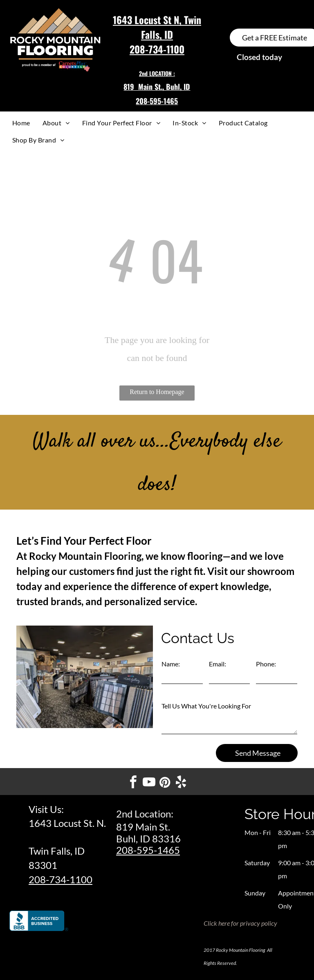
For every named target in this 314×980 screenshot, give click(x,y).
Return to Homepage (157, 392)
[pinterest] (165, 783)
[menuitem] (21, 123)
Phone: (266, 664)
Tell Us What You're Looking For (206, 706)
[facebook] (133, 783)
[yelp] (181, 783)
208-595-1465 (148, 850)
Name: (171, 664)
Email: (218, 664)
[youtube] (149, 783)
